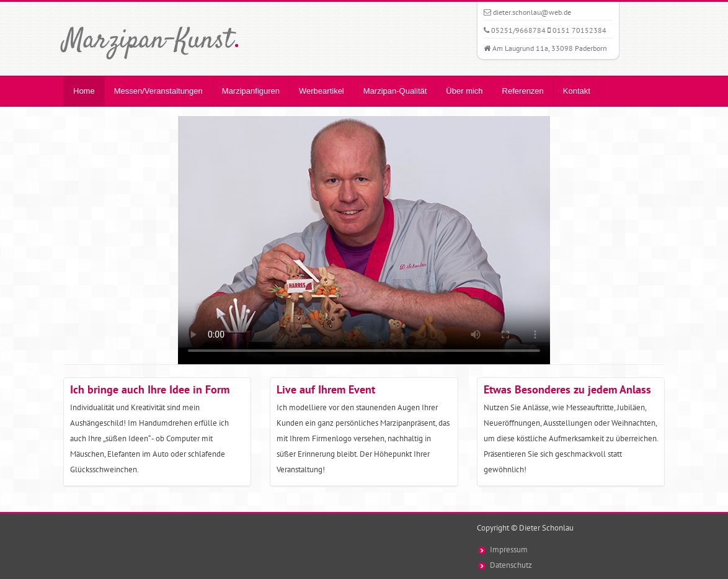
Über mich (464, 91)
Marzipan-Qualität (395, 91)
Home (84, 91)
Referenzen (523, 91)
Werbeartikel (322, 91)
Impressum (509, 550)
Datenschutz (511, 565)
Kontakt (577, 91)
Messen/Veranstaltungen (158, 91)
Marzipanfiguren (251, 91)
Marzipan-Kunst (152, 41)
